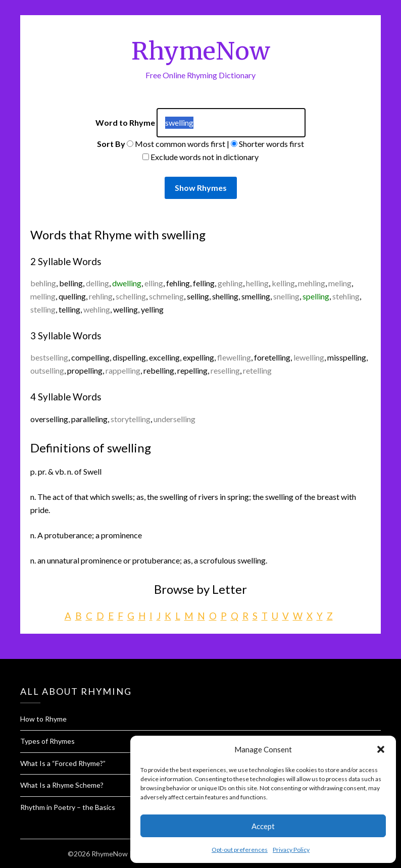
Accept (263, 826)
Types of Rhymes (47, 741)
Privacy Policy (291, 850)
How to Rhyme (43, 719)
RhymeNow (201, 51)
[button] (381, 749)
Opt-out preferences (240, 850)
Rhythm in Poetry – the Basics (68, 807)
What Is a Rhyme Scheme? (62, 785)
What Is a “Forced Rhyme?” (63, 763)
